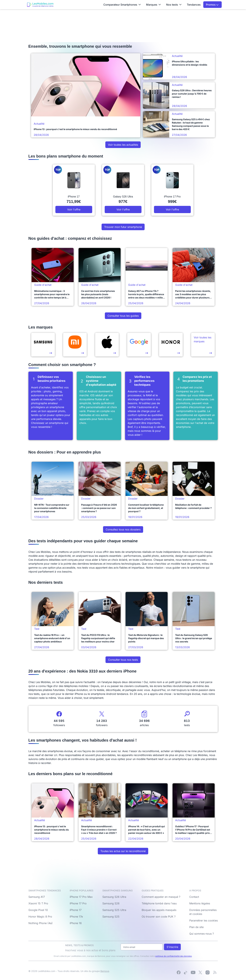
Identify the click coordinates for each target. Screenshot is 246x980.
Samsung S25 (111, 917)
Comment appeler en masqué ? (161, 897)
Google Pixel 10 (38, 910)
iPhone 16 (76, 923)
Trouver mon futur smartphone (123, 227)
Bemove (105, 971)
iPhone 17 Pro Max (81, 897)
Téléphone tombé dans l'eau (159, 903)
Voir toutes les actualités (123, 145)
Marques (153, 5)
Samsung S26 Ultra (114, 897)
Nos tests (174, 5)
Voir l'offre (74, 209)
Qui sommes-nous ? (202, 934)
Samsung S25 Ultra (114, 910)
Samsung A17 (37, 897)
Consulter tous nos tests (123, 660)
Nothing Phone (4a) (41, 923)
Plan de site (196, 927)
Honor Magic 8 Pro (40, 917)
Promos (212, 5)
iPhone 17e (76, 917)
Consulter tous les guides (123, 316)
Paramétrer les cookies (204, 920)
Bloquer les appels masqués (159, 910)
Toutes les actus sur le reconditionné (123, 851)
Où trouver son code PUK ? (159, 917)
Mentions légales (200, 903)
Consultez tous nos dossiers (123, 529)
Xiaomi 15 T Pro (38, 903)
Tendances (194, 5)
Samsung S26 (111, 903)
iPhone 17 (76, 910)
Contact (194, 897)
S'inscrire (172, 947)
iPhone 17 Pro (78, 903)
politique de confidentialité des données (174, 956)
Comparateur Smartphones (122, 5)
